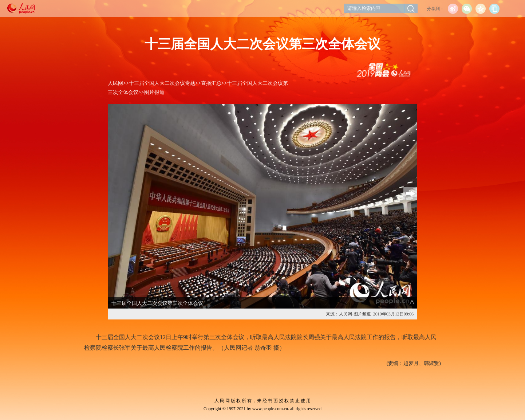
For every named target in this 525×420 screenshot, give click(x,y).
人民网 (115, 83)
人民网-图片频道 (355, 314)
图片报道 (154, 92)
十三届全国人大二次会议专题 (162, 83)
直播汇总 (211, 83)
